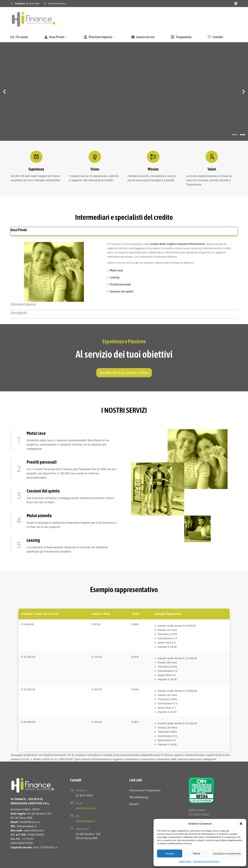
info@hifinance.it (57, 4)
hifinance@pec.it (86, 808)
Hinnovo (89, 860)
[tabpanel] (124, 276)
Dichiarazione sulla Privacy (206, 861)
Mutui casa (116, 274)
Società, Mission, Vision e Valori (124, 359)
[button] (241, 824)
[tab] (47, 232)
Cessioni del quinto (121, 295)
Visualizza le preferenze (227, 853)
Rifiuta (196, 853)
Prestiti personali (120, 288)
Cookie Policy (185, 861)
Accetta (170, 853)
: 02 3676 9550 (27, 4)
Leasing (114, 281)
